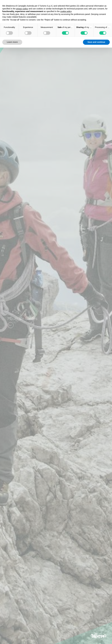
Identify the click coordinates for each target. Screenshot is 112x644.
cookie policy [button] (66, 11)
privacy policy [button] (22, 9)
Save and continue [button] (96, 42)
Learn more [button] (12, 42)
